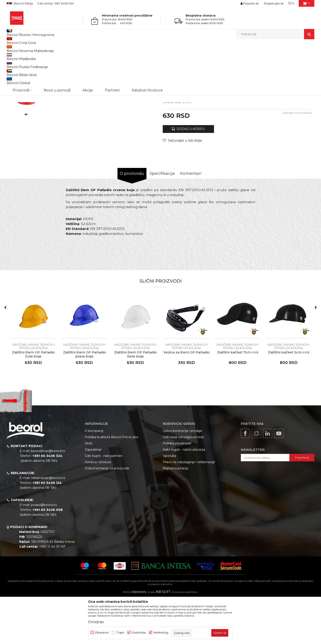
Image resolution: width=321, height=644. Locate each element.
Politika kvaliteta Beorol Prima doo (112, 483)
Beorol (11, 49)
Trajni (120, 633)
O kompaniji (94, 477)
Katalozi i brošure (98, 508)
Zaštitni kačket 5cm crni (289, 398)
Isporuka (169, 502)
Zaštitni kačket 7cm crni (238, 398)
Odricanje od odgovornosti (183, 483)
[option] (26, 83)
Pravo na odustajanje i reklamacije (189, 508)
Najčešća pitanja (175, 514)
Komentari (191, 219)
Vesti (88, 489)
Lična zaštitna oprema (48, 49)
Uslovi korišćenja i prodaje (182, 477)
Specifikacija (162, 219)
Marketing (161, 633)
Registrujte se (274, 3)
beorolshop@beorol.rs (48, 497)
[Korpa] (306, 5)
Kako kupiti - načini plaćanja (184, 495)
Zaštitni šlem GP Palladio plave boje (84, 400)
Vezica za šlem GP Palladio (187, 398)
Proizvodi (24, 49)
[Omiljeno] (291, 3)
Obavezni (102, 633)
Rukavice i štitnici (77, 49)
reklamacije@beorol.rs (48, 524)
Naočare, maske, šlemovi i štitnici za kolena (119, 49)
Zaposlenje (93, 495)
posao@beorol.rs (44, 551)
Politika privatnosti (177, 489)
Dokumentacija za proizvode (107, 514)
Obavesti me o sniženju (297, 159)
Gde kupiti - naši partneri (104, 502)
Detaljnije (96, 622)
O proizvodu (132, 219)
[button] (275, 34)
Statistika (139, 633)
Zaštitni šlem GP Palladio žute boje (33, 400)
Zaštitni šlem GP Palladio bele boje (136, 400)
